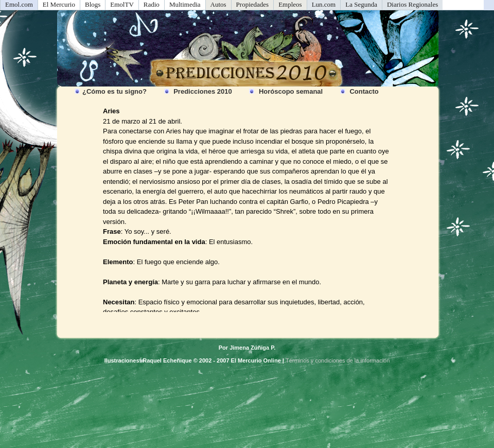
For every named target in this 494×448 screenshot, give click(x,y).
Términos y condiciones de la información (338, 360)
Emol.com (19, 4)
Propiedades (253, 4)
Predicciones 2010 (202, 91)
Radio (152, 4)
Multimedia (185, 4)
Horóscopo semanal (291, 91)
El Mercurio (59, 4)
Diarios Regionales (412, 4)
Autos (218, 4)
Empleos (290, 4)
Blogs (93, 4)
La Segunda (361, 4)
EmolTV (122, 4)
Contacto (364, 91)
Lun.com (324, 4)
